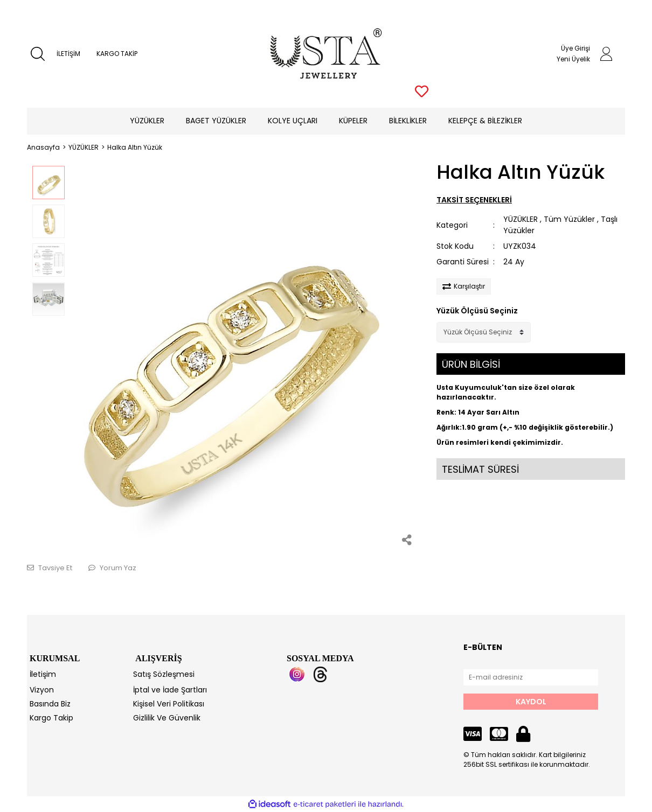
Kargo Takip (51, 718)
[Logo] (326, 54)
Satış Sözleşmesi (164, 674)
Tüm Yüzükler (569, 219)
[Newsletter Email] (531, 677)
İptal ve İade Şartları (170, 690)
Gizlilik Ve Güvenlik (167, 718)
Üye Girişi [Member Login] (575, 48)
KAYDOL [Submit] (531, 702)
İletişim (43, 674)
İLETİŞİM (68, 54)
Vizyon (42, 690)
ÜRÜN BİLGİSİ (471, 364)
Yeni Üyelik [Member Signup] (573, 59)
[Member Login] (606, 54)
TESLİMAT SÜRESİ (480, 469)
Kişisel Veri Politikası (169, 704)
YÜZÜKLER (521, 219)
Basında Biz (50, 704)
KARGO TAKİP (117, 54)
